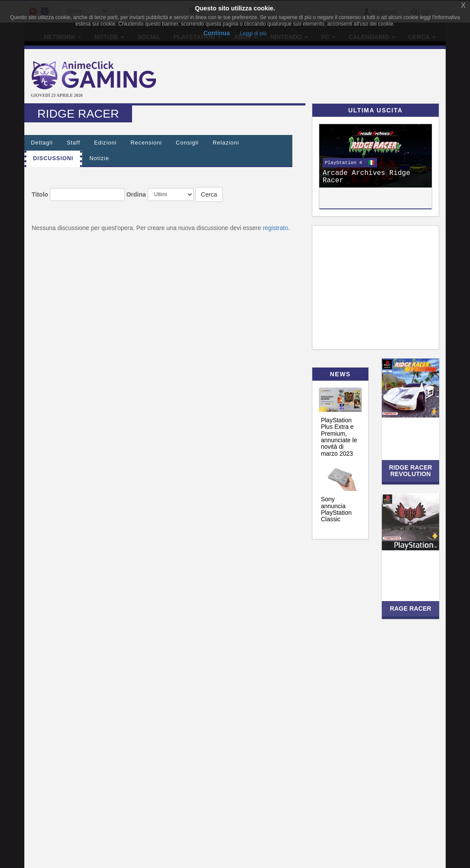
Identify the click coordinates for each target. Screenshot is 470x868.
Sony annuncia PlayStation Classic (336, 509)
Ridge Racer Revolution (410, 471)
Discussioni (53, 158)
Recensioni (146, 143)
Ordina (136, 194)
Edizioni (105, 143)
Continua (217, 33)
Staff (74, 143)
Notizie (99, 158)
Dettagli (42, 143)
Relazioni (226, 143)
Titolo (40, 194)
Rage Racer (410, 608)
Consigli (187, 143)
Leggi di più (253, 33)
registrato (275, 228)
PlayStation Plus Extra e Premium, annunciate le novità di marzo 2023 (339, 437)
